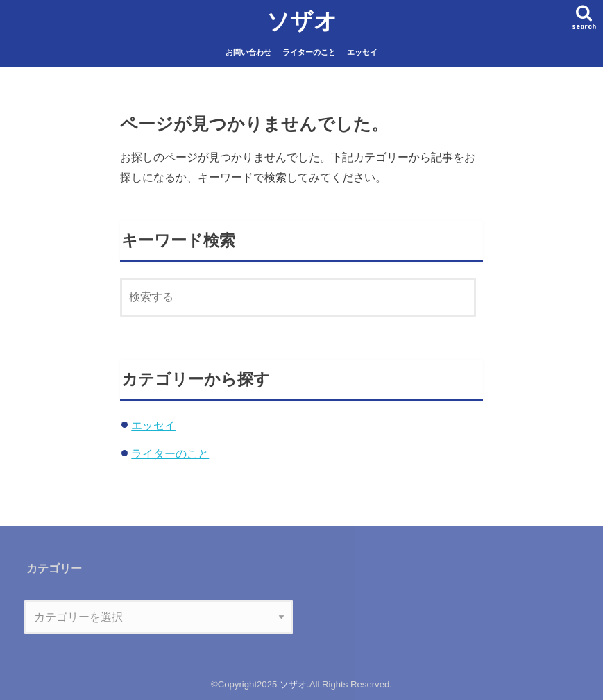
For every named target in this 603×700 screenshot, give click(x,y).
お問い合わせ (248, 52)
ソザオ (302, 20)
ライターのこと (309, 52)
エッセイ (362, 52)
